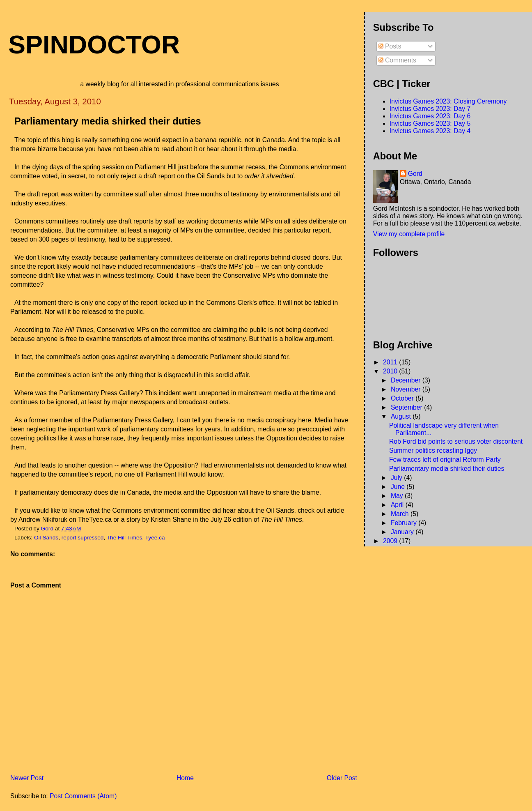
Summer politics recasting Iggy (433, 450)
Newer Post (27, 778)
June (399, 487)
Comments (397, 60)
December (407, 380)
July (397, 478)
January (403, 532)
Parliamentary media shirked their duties (447, 469)
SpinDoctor (94, 44)
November (407, 389)
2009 (391, 541)
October (403, 398)
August (402, 416)
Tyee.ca (155, 538)
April (398, 505)
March (401, 514)
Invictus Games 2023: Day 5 (430, 123)
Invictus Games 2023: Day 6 (430, 116)
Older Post (342, 778)
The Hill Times (125, 538)
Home (185, 778)
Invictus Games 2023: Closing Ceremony (448, 101)
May (398, 496)
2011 (391, 362)
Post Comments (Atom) (83, 796)
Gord (415, 174)
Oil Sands (46, 538)
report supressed (83, 538)
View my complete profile (409, 234)
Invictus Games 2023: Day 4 (430, 131)
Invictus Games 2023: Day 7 (430, 109)
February (405, 523)
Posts (390, 46)
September (407, 407)
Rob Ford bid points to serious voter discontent (456, 441)
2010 (391, 371)
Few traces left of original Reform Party (445, 460)
